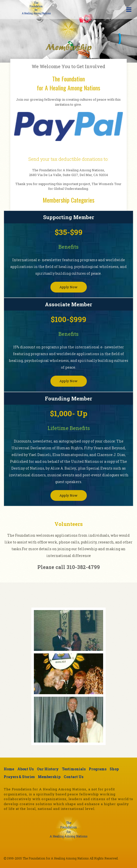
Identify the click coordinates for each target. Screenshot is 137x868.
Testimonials (74, 769)
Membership (49, 777)
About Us (25, 769)
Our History (48, 769)
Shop (114, 769)
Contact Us (74, 777)
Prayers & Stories (19, 777)
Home (9, 769)
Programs (98, 769)
